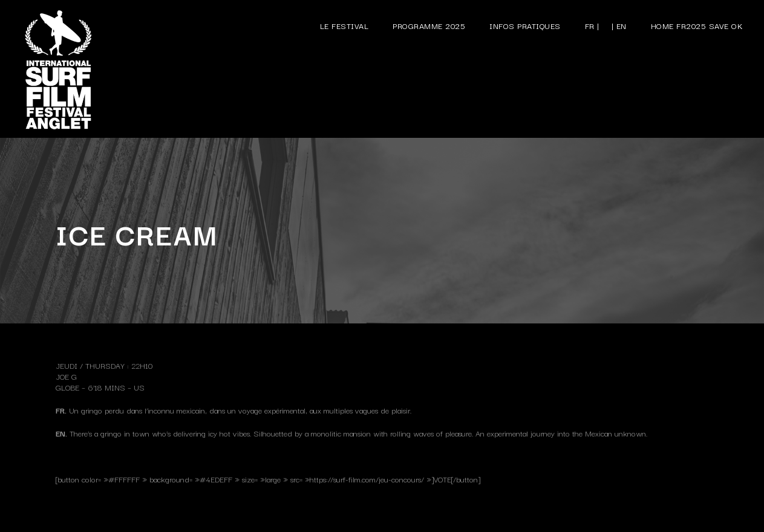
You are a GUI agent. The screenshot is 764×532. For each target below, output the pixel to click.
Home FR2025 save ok (697, 25)
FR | (592, 25)
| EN (619, 25)
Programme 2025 (429, 25)
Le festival (344, 25)
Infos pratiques (525, 25)
